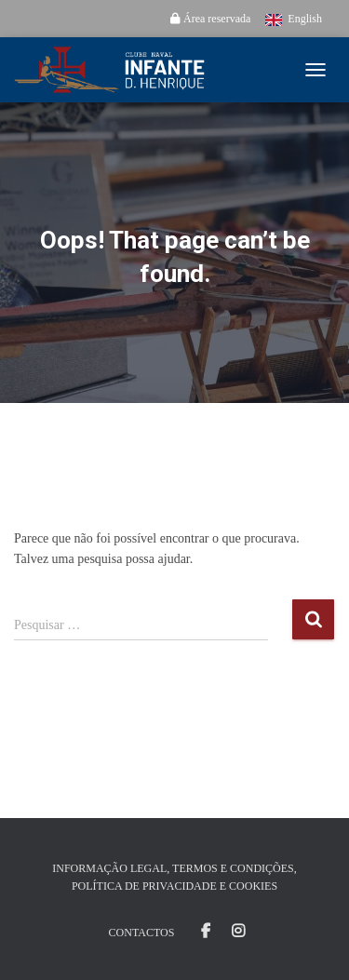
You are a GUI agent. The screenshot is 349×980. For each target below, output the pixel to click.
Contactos (142, 933)
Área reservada (210, 19)
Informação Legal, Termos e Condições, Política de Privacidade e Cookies (174, 877)
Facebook (206, 932)
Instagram (238, 932)
